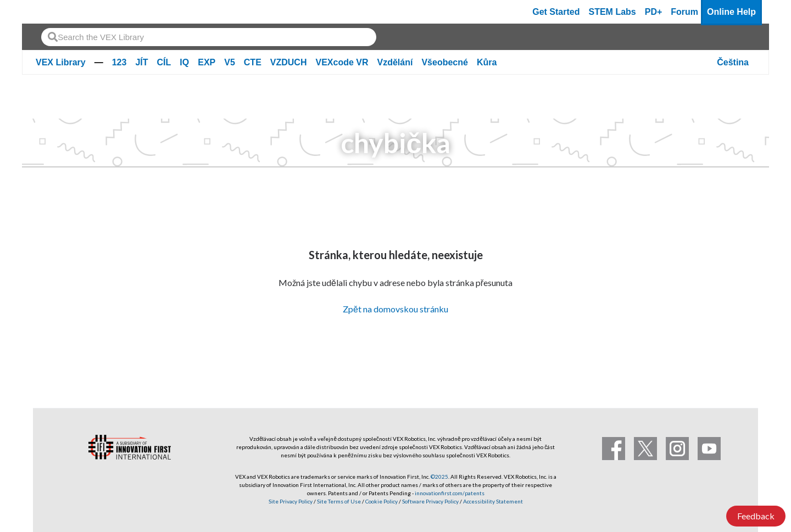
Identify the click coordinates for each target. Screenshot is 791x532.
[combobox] (209, 37)
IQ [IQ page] (184, 62)
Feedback (756, 516)
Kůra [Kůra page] (487, 62)
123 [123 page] (119, 62)
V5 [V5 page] (230, 62)
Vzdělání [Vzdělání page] (395, 62)
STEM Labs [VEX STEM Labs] (612, 12)
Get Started (556, 12)
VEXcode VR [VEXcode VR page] (342, 62)
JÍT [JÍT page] (141, 62)
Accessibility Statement (493, 501)
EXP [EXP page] (207, 62)
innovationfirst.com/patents (450, 493)
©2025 (439, 477)
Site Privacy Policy (291, 501)
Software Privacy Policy (430, 501)
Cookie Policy (381, 501)
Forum (684, 12)
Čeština (733, 62)
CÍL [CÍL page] (164, 62)
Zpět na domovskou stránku (396, 309)
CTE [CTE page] (253, 62)
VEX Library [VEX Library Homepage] (61, 62)
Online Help (731, 12)
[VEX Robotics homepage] (52, 12)
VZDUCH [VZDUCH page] (289, 62)
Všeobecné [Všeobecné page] (444, 62)
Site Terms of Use (338, 501)
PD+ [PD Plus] (654, 12)
